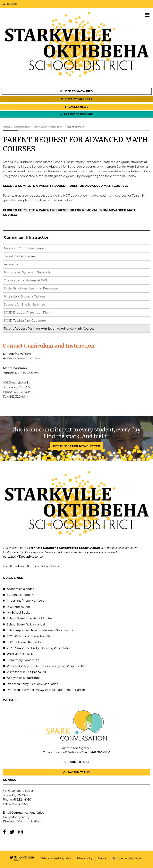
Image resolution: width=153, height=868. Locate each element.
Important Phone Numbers (26, 601)
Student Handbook (20, 595)
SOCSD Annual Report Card (26, 642)
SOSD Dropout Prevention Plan (33, 313)
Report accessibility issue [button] (127, 858)
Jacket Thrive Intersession (23, 256)
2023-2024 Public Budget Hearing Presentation (39, 648)
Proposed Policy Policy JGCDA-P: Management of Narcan (46, 690)
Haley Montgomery (16, 817)
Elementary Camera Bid (23, 660)
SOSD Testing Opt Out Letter (31, 321)
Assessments (13, 264)
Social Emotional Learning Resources (31, 288)
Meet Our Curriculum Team (24, 248)
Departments (22, 127)
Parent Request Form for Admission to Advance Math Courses (49, 328)
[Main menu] (147, 15)
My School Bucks (18, 613)
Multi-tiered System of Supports (27, 272)
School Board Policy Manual (26, 624)
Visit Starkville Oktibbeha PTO (27, 672)
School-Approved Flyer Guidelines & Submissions (40, 630)
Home (7, 127)
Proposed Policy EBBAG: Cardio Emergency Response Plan (47, 666)
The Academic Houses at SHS (25, 280)
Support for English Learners (31, 305)
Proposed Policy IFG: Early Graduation (33, 684)
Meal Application (18, 607)
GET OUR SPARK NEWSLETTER (76, 446)
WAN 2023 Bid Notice (21, 654)
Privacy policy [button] (84, 858)
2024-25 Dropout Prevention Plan (30, 636)
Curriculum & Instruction (48, 127)
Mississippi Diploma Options (25, 296)
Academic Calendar (20, 589)
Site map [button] (102, 858)
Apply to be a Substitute (23, 678)
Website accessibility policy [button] (56, 858)
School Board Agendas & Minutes (30, 618)
